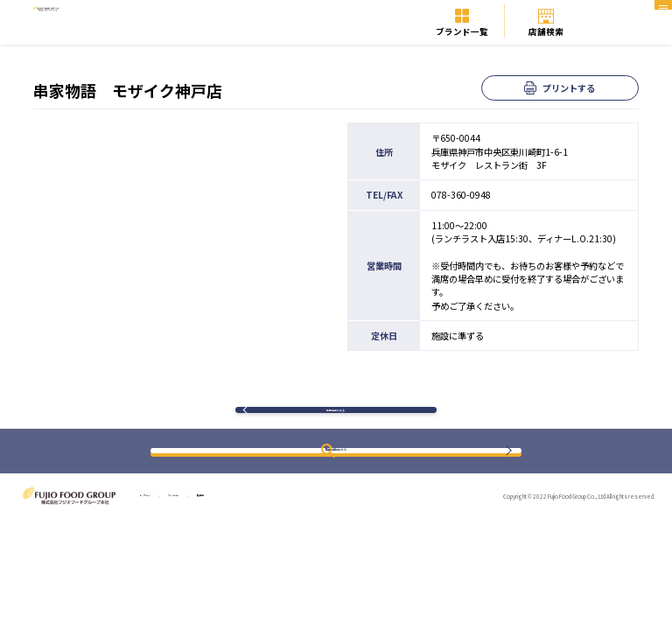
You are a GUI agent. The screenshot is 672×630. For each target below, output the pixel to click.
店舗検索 (546, 31)
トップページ (164, 520)
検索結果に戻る (336, 421)
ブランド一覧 (462, 31)
